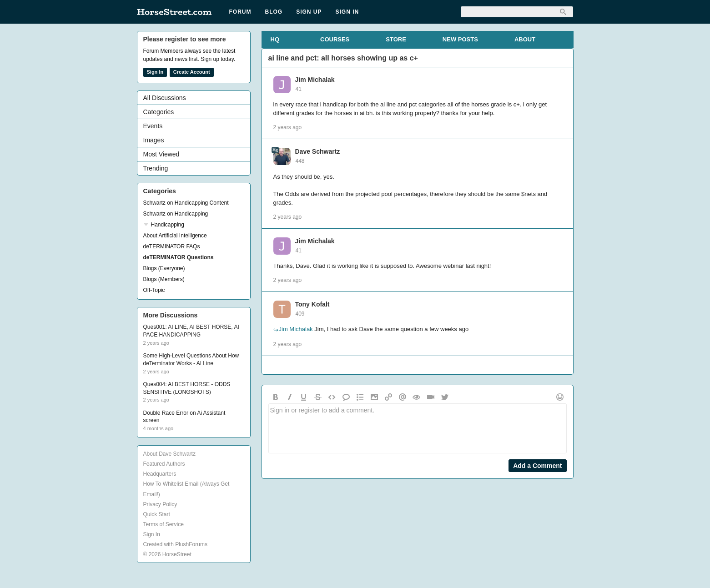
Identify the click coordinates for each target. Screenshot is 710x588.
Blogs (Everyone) (164, 268)
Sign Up (309, 12)
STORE (396, 39)
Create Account (192, 72)
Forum (240, 12)
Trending (156, 168)
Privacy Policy (160, 504)
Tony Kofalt (312, 304)
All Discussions (165, 98)
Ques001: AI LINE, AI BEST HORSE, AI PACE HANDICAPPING (191, 331)
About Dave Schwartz (169, 454)
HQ (275, 39)
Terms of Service (164, 524)
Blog (274, 12)
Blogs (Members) (164, 279)
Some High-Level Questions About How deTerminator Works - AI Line (191, 359)
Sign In (347, 12)
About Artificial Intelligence (175, 236)
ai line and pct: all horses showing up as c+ (343, 58)
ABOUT (525, 39)
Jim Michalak (315, 80)
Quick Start (157, 514)
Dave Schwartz (318, 151)
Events (153, 126)
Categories (159, 112)
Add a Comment (537, 466)
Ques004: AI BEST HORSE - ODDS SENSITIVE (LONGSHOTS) (187, 388)
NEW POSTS (460, 39)
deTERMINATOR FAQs (172, 246)
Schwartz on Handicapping (176, 214)
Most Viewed (161, 154)
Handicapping (168, 225)
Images (154, 140)
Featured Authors (164, 464)
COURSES (335, 39)
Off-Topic (154, 290)
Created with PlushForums (175, 544)
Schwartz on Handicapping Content (186, 203)
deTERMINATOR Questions (179, 257)
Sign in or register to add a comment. (418, 428)
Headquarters (160, 474)
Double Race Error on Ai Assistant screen (184, 417)
